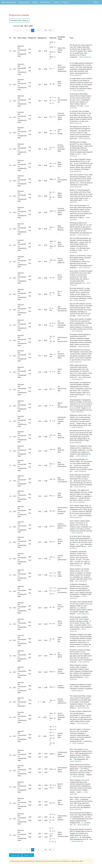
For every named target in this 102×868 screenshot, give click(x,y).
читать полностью (85, 57)
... (24, 30)
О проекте (65, 2)
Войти (96, 2)
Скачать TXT (28, 855)
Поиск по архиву (24, 2)
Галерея (34, 2)
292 (50, 30)
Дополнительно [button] (45, 2)
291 (46, 30)
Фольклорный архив (9, 2)
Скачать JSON (15, 855)
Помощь (56, 2)
